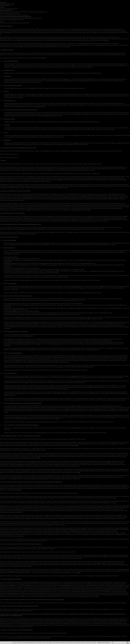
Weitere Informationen (104, 643)
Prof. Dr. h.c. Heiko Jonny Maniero (9, 638)
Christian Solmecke (34, 638)
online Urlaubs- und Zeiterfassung (75, 636)
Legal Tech (13, 636)
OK (113, 643)
